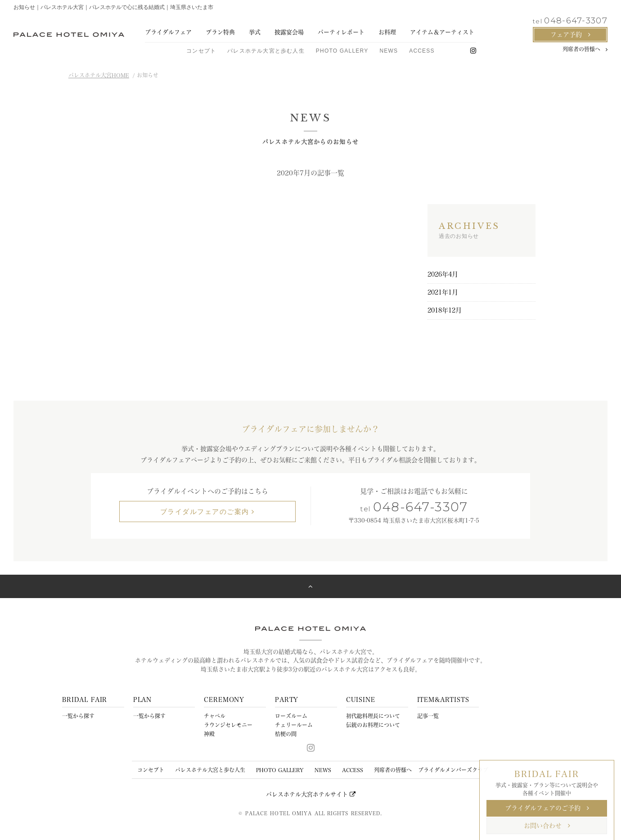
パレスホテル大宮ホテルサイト (311, 794)
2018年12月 (445, 310)
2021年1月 (443, 292)
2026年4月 (443, 274)
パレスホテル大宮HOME (99, 75)
